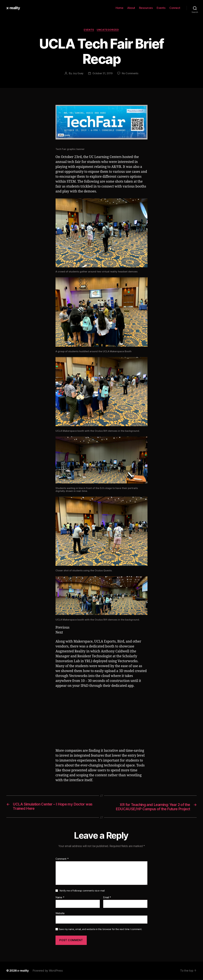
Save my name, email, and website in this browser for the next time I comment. (100, 930)
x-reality (13, 8)
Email (107, 898)
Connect (175, 8)
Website (60, 914)
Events (161, 8)
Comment (62, 859)
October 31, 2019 (103, 73)
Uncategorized (108, 30)
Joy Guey (78, 73)
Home (119, 8)
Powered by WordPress (48, 971)
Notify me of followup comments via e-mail (82, 891)
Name (60, 898)
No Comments (130, 73)
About (131, 8)
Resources (146, 8)
